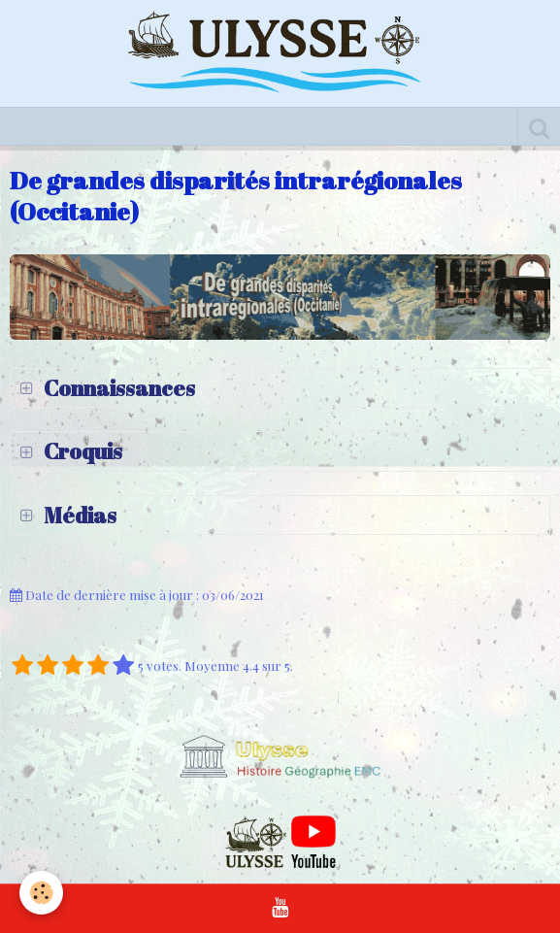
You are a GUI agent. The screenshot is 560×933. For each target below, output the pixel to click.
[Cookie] (41, 893)
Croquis (81, 451)
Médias (78, 515)
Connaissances (117, 388)
